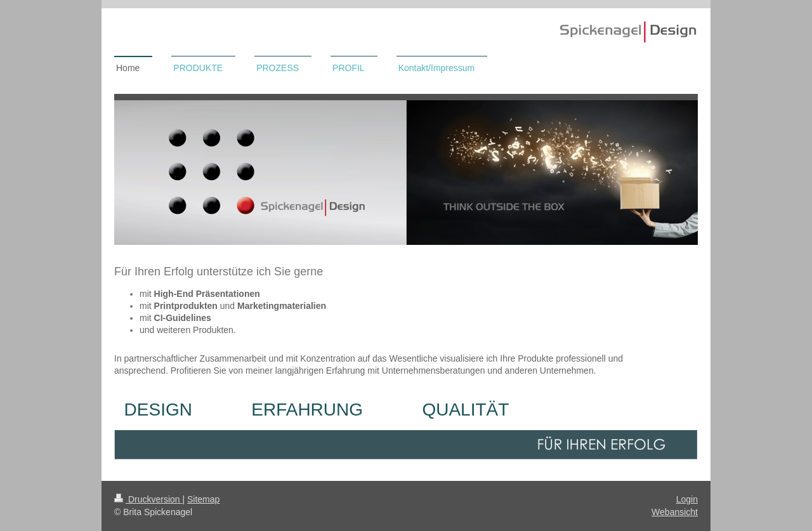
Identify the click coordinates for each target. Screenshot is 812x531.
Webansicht (675, 512)
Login (687, 499)
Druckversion (148, 499)
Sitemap (203, 499)
